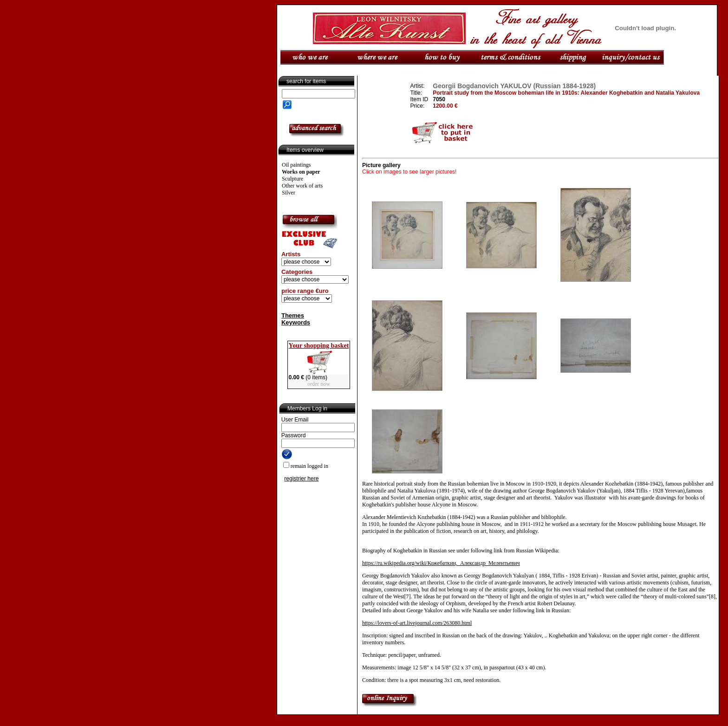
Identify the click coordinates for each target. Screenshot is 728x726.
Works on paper (301, 172)
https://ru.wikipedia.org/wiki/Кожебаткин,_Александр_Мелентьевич (441, 563)
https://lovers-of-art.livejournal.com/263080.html (417, 623)
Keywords (296, 322)
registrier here (301, 479)
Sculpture (292, 179)
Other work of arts (302, 186)
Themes (293, 315)
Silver (289, 193)
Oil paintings (296, 165)
